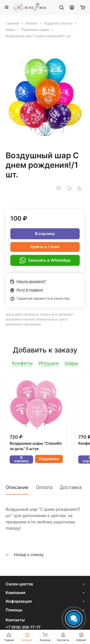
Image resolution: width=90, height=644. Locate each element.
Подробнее (49, 459)
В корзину (45, 234)
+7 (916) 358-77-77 (23, 627)
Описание (17, 487)
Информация (19, 601)
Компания (16, 593)
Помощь (14, 610)
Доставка (71, 487)
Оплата (44, 487)
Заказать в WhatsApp (45, 260)
